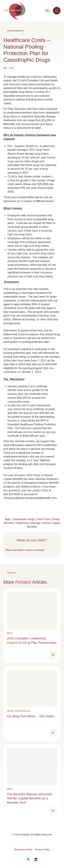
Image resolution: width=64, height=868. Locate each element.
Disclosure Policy (23, 849)
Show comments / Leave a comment (25, 550)
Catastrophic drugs (23, 519)
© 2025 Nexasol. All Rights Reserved (32, 835)
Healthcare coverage (28, 523)
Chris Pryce (43, 519)
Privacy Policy (42, 849)
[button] (57, 11)
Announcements (15, 31)
